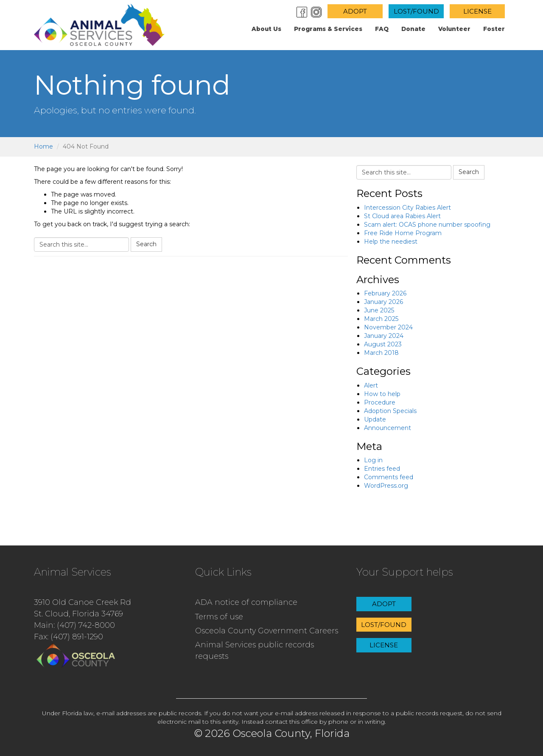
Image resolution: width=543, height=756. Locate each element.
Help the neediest (391, 242)
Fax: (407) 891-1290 (69, 637)
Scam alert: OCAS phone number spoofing (427, 225)
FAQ (382, 29)
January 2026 (383, 302)
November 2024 (388, 327)
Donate (413, 29)
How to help (382, 394)
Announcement (388, 428)
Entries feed (382, 469)
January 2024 (384, 336)
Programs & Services (328, 29)
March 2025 (381, 319)
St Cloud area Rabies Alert (402, 216)
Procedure (380, 402)
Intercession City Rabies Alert (407, 208)
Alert (371, 385)
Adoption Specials (390, 411)
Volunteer (454, 29)
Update (375, 419)
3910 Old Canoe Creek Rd (83, 602)
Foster (494, 29)
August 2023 (383, 344)
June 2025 (379, 310)
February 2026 (385, 293)
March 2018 (381, 353)
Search (146, 244)
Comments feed (389, 477)
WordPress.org (386, 486)
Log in (373, 460)
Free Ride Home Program (403, 233)
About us (266, 29)
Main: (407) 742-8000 (74, 625)
